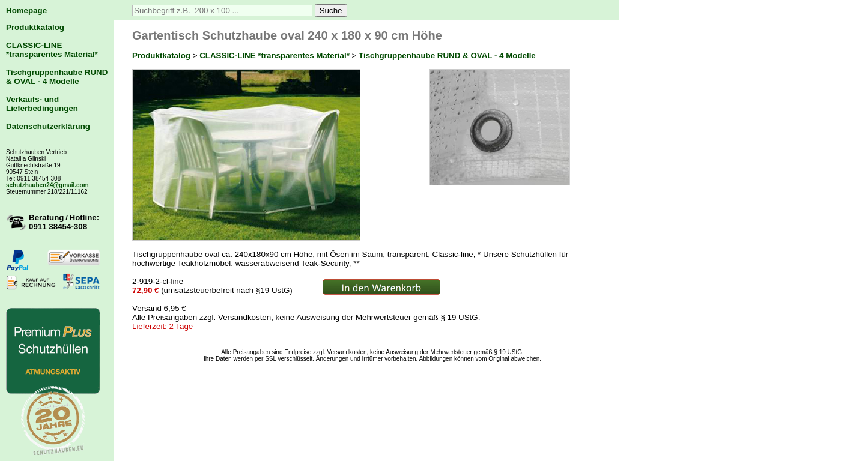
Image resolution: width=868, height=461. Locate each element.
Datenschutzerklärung (48, 126)
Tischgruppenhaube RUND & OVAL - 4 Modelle (57, 77)
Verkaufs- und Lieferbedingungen (42, 104)
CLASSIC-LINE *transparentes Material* (52, 50)
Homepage (26, 11)
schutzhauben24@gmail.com (47, 185)
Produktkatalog (35, 27)
